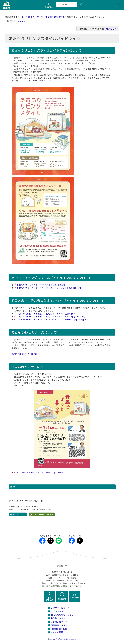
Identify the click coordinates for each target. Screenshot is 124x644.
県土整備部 (47, 17)
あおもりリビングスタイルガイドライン (41, 285)
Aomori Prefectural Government (63, 639)
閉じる (121, 621)
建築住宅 (22, 21)
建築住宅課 (59, 17)
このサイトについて (60, 608)
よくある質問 (57, 632)
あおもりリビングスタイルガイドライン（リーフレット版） (50, 288)
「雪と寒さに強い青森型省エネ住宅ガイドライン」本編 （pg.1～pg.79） (52, 317)
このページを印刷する (43, 514)
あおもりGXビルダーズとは (25, 354)
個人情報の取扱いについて (63, 615)
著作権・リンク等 (59, 618)
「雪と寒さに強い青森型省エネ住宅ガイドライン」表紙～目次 (46, 314)
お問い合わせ (19, 514)
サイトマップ (57, 611)
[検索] (66, 5)
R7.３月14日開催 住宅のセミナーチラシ (40, 472)
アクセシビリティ (59, 622)
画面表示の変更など (60, 625)
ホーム (21, 17)
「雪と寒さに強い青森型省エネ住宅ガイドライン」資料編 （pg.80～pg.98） (53, 319)
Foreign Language (60, 629)
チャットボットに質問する (116, 628)
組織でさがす (32, 17)
